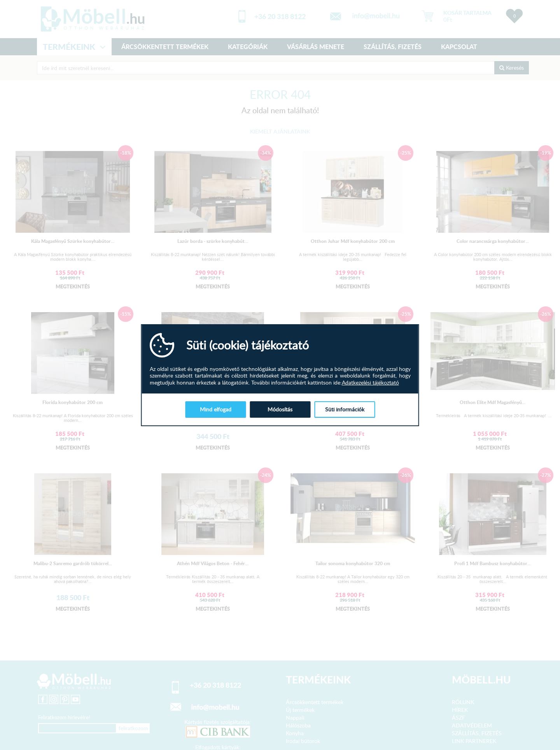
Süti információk (345, 409)
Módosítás (280, 409)
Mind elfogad (216, 409)
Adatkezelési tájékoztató (370, 383)
